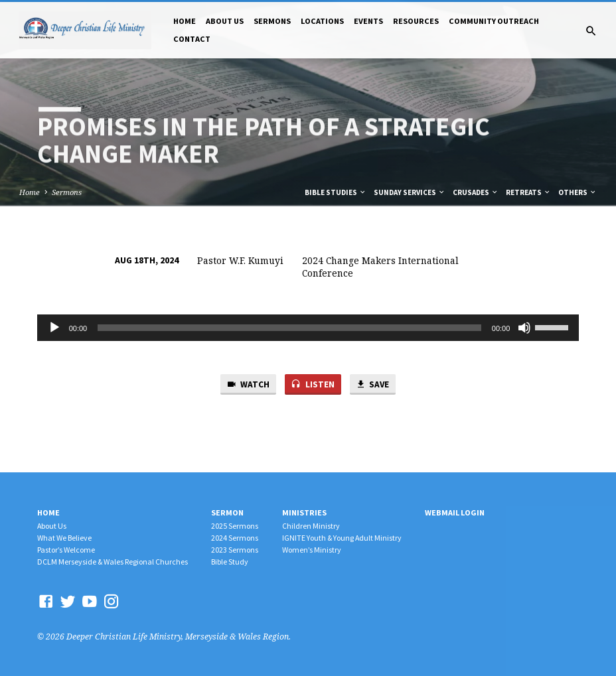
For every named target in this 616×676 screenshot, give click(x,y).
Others (577, 192)
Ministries (304, 512)
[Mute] (524, 328)
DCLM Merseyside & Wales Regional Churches (113, 562)
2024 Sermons (235, 538)
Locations (322, 21)
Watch (248, 384)
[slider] (289, 328)
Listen (312, 384)
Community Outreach (494, 21)
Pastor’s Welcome (66, 550)
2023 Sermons (235, 550)
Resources (416, 21)
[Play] (54, 328)
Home (185, 21)
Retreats (528, 192)
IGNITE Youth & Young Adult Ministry (342, 538)
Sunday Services (410, 192)
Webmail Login (455, 512)
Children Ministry (311, 526)
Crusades (476, 192)
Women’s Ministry (312, 550)
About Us (225, 21)
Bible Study (230, 562)
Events (368, 21)
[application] (308, 328)
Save (372, 384)
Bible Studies (336, 192)
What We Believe (64, 538)
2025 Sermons (235, 526)
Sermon (227, 512)
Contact (192, 39)
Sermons (272, 21)
